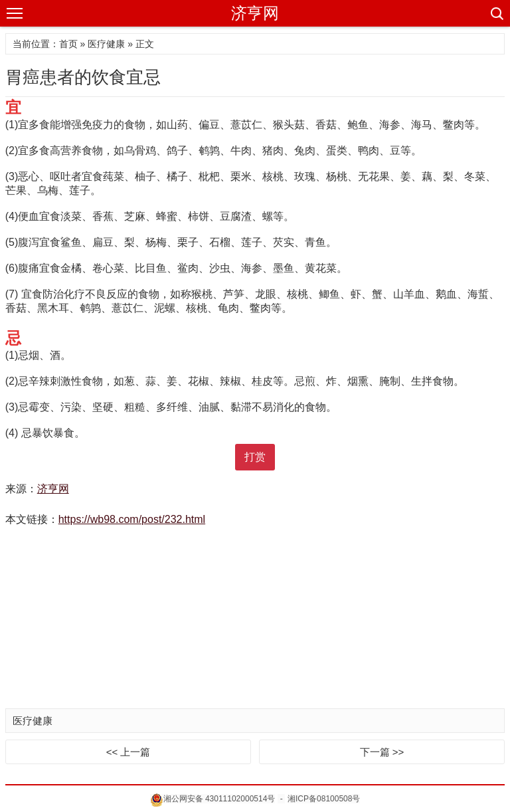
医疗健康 (106, 44)
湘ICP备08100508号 (324, 799)
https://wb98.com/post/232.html (132, 519)
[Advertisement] (255, 619)
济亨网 (255, 13)
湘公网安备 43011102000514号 (213, 799)
